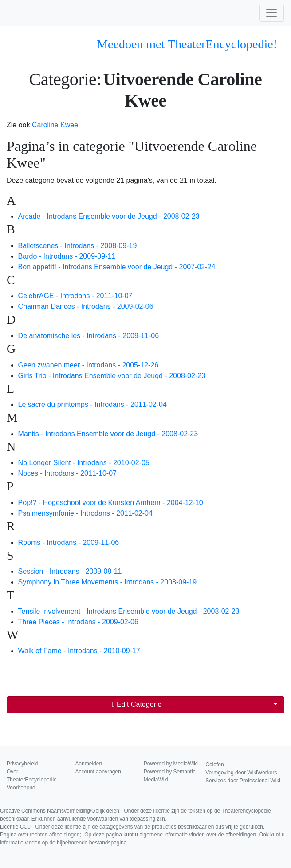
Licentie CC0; (132, 827)
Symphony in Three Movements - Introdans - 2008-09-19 (108, 582)
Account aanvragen (98, 772)
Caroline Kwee (55, 125)
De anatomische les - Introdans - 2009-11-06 (89, 336)
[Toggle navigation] (271, 13)
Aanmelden (88, 764)
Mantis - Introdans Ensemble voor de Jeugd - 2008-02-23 (108, 434)
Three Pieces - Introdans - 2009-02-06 (78, 622)
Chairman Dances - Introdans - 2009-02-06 (86, 306)
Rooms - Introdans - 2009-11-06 (69, 542)
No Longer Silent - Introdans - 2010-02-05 (84, 463)
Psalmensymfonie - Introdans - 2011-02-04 (85, 513)
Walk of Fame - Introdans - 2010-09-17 (79, 651)
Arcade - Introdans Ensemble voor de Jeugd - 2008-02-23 (109, 216)
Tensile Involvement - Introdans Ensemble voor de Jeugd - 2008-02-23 (129, 611)
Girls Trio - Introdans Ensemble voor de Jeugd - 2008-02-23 (112, 376)
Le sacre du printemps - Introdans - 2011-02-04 (92, 404)
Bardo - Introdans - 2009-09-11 (67, 256)
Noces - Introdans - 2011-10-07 (67, 473)
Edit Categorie (137, 704)
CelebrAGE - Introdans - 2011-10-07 (75, 296)
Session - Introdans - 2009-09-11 (70, 571)
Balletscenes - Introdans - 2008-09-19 (78, 246)
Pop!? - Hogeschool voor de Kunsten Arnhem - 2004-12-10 (111, 503)
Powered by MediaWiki (171, 764)
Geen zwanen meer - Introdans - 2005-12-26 (88, 365)
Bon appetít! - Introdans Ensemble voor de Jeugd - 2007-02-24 (117, 267)
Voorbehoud (21, 788)
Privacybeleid (22, 764)
